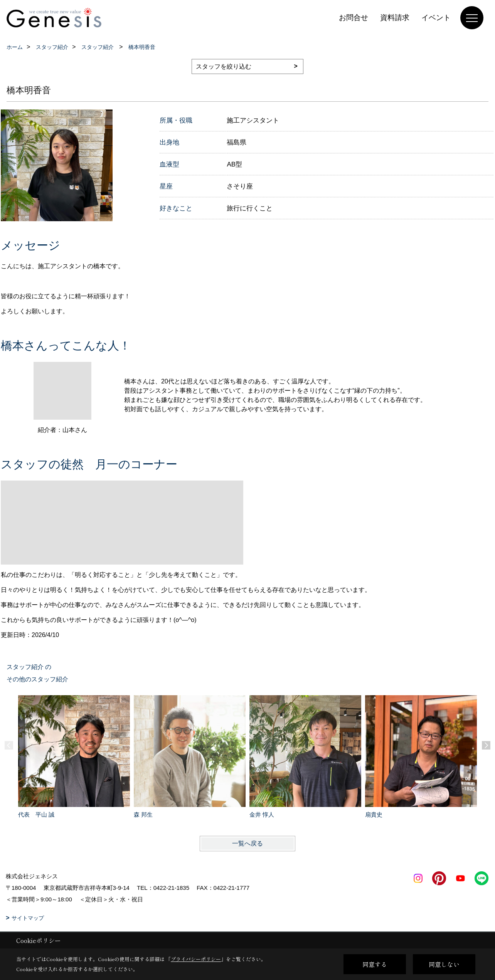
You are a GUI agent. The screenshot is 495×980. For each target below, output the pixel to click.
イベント (436, 18)
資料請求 (395, 18)
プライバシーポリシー (196, 959)
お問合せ (354, 18)
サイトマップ (28, 918)
